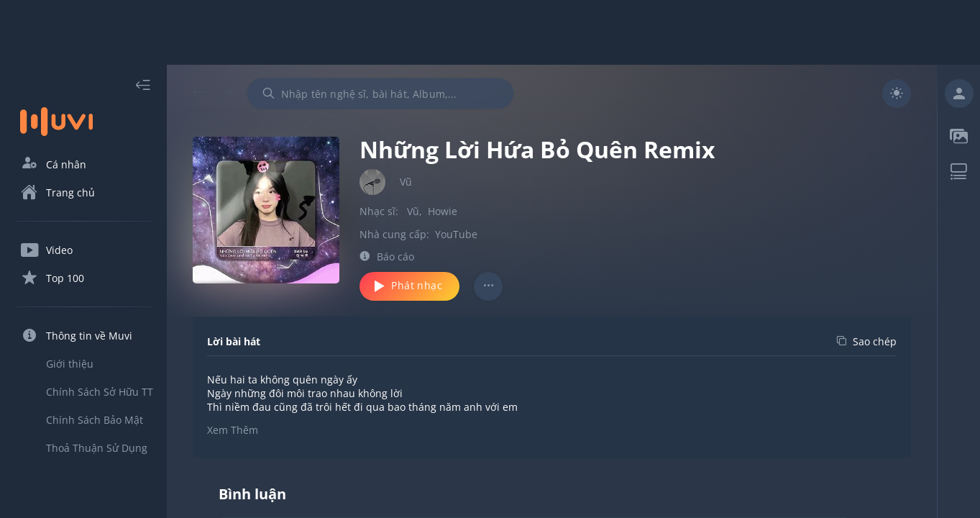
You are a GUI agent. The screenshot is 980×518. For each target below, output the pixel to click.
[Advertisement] (490, 32)
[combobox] (380, 94)
